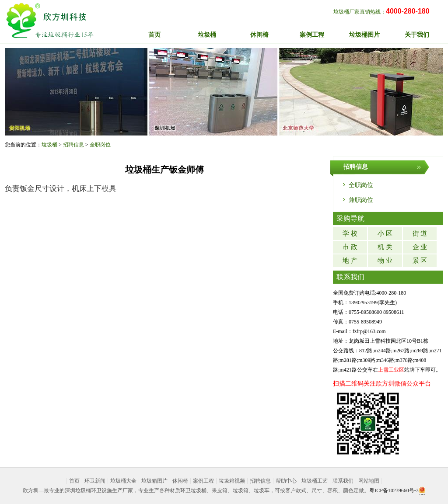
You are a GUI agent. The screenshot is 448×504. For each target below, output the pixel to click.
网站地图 (369, 481)
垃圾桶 (49, 145)
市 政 (350, 247)
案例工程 (203, 481)
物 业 (385, 261)
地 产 (350, 261)
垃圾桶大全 (123, 481)
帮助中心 (286, 481)
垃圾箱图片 (154, 481)
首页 (154, 35)
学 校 (350, 233)
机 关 (385, 247)
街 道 (420, 233)
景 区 (420, 261)
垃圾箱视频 (232, 481)
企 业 (420, 247)
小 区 (385, 233)
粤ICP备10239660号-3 (394, 490)
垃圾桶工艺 (315, 481)
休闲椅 (180, 481)
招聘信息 (73, 145)
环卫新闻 (95, 481)
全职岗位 (100, 145)
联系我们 (343, 481)
